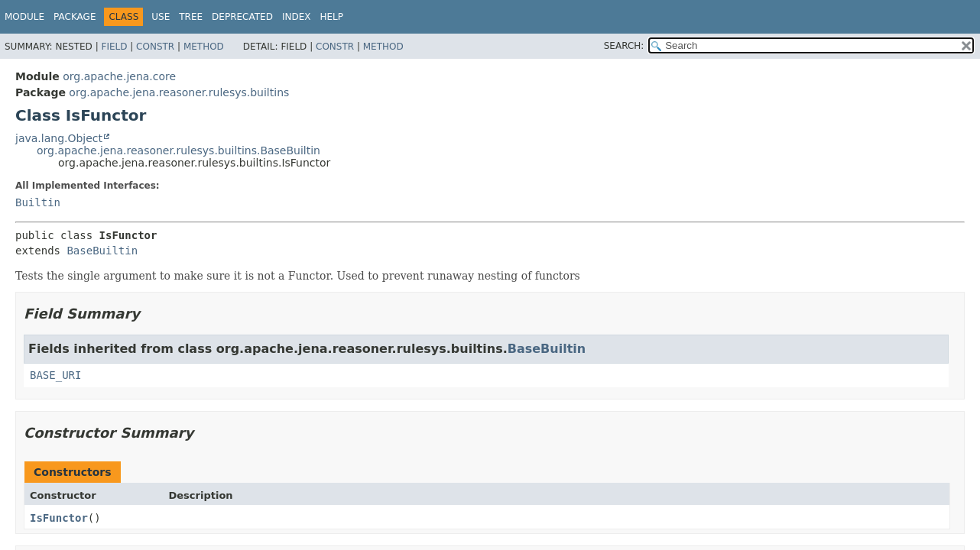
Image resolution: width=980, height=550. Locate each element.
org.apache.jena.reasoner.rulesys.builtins (179, 92)
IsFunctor (59, 518)
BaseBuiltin (102, 251)
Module (24, 17)
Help (331, 17)
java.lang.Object (59, 138)
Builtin (38, 202)
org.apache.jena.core (119, 76)
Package (75, 17)
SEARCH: (624, 46)
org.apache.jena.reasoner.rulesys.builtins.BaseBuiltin (178, 150)
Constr (155, 47)
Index (297, 17)
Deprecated (242, 17)
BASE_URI (55, 375)
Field (114, 47)
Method (204, 47)
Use (161, 17)
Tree (191, 17)
